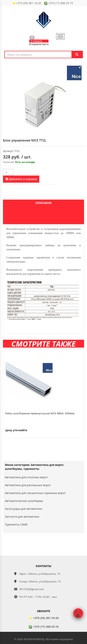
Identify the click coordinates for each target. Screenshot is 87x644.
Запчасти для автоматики (22, 517)
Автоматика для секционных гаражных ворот (35, 493)
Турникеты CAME (16, 524)
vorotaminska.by (34, 639)
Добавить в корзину (21, 179)
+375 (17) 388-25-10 (43, 627)
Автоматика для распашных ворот (28, 485)
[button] (81, 67)
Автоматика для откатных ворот (26, 477)
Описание (44, 203)
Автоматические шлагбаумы (24, 501)
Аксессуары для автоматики (24, 509)
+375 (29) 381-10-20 (43, 618)
